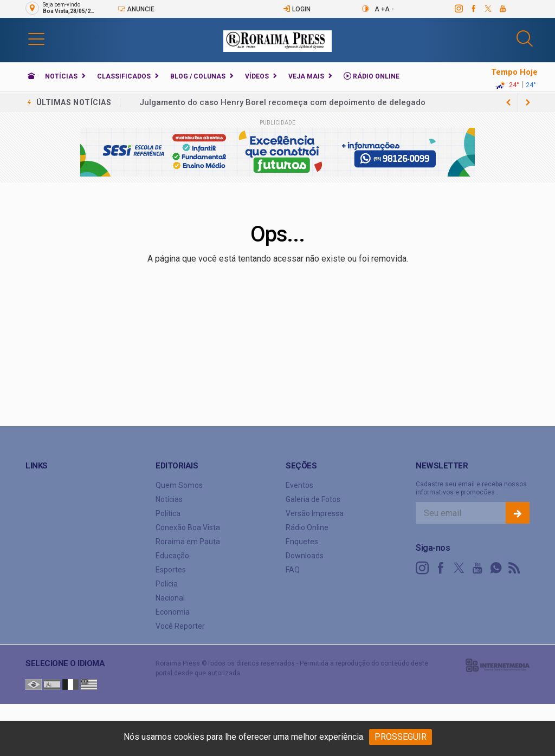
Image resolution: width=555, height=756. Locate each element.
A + (380, 9)
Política (168, 513)
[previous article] (528, 102)
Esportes (171, 570)
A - (389, 9)
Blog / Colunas (198, 76)
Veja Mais (306, 76)
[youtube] (502, 9)
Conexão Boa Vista (188, 527)
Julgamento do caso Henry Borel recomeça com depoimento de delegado (282, 102)
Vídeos (257, 76)
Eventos (299, 485)
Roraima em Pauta (188, 542)
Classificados (124, 76)
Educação (172, 556)
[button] (36, 38)
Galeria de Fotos (313, 499)
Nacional (170, 598)
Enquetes (302, 542)
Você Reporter (180, 626)
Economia (173, 612)
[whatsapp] (496, 568)
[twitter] (488, 9)
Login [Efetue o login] (297, 9)
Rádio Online (372, 76)
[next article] (508, 102)
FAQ (293, 570)
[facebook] (473, 9)
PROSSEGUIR (401, 737)
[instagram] (458, 9)
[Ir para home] (31, 76)
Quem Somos (179, 485)
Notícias (61, 76)
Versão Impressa (315, 513)
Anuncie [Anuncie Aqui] (136, 9)
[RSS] (514, 568)
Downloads (305, 556)
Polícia (167, 584)
